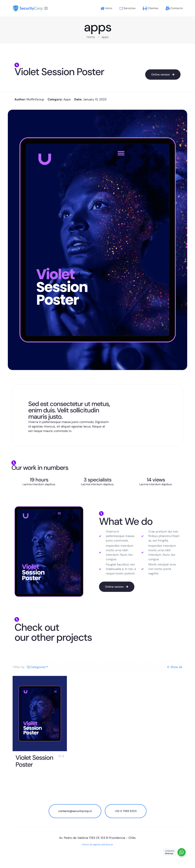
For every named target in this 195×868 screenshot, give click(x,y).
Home (91, 37)
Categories (38, 667)
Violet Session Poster (34, 761)
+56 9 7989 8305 (126, 811)
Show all (174, 667)
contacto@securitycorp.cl (75, 811)
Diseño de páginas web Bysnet (97, 844)
